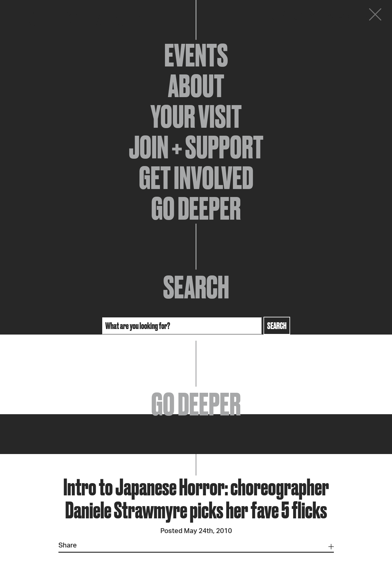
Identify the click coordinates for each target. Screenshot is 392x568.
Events (196, 55)
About (196, 86)
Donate (338, 16)
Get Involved (196, 178)
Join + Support (196, 147)
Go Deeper (196, 208)
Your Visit (196, 116)
